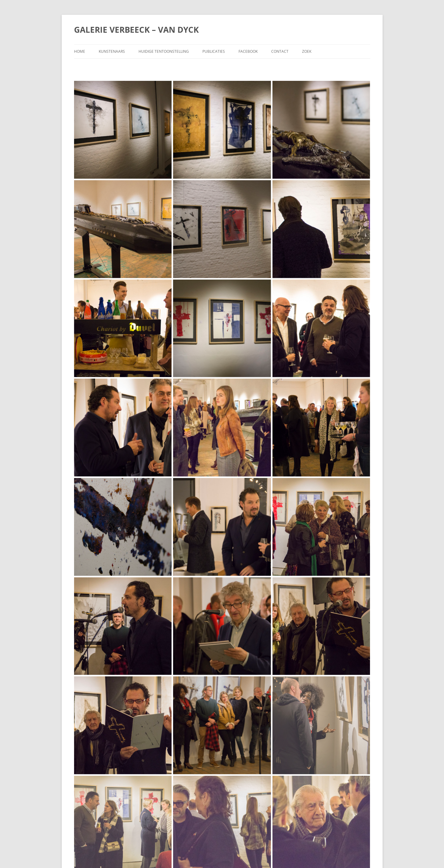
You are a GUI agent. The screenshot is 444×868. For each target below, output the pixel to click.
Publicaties (214, 51)
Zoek (307, 51)
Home (80, 51)
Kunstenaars (112, 51)
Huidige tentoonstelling (164, 51)
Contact (280, 51)
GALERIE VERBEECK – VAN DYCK (136, 30)
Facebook (248, 51)
